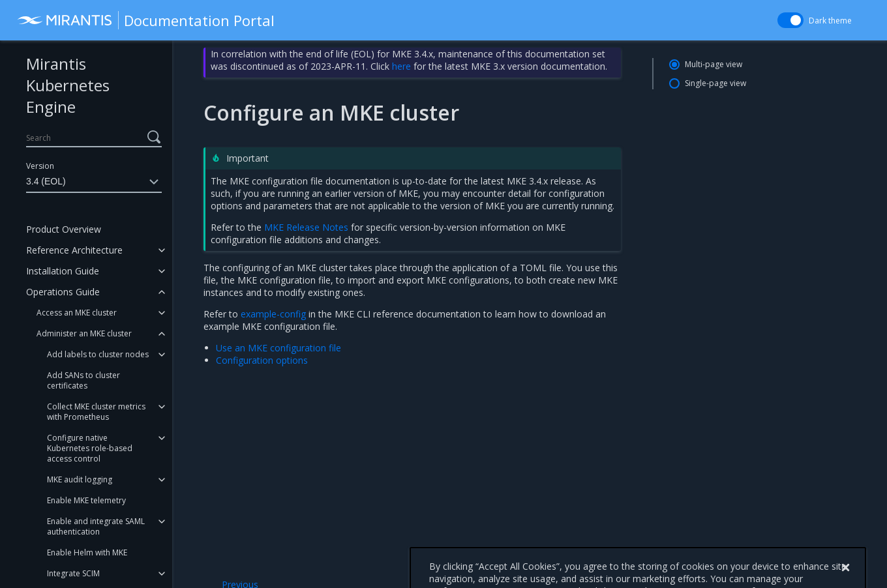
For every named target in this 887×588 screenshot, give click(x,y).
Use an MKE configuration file (278, 348)
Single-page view (715, 83)
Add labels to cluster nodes (98, 354)
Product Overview (64, 229)
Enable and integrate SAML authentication (96, 526)
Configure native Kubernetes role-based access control (90, 448)
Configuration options (262, 360)
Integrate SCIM (73, 573)
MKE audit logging (80, 479)
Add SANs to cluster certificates (83, 380)
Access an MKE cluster (77, 313)
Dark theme (830, 21)
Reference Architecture (74, 250)
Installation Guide (63, 271)
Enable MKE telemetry (86, 500)
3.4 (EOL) (94, 182)
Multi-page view (714, 64)
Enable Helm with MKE (87, 552)
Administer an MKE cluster (84, 333)
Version (40, 166)
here (401, 66)
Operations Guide (63, 292)
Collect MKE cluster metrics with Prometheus (96, 412)
